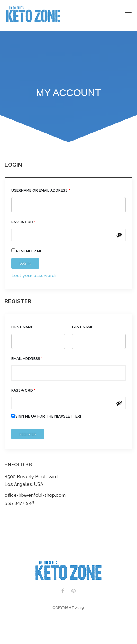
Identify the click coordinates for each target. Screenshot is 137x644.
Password (23, 222)
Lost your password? (34, 276)
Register (28, 434)
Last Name (83, 327)
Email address (27, 359)
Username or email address (41, 190)
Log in (25, 263)
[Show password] (119, 235)
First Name (22, 327)
